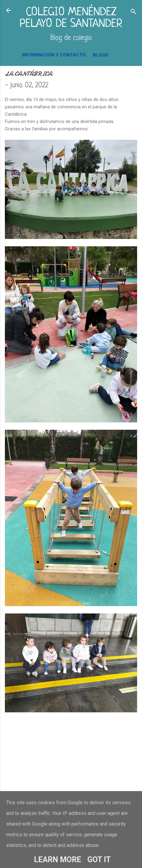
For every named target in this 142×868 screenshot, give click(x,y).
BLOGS (101, 55)
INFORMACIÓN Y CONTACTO (54, 55)
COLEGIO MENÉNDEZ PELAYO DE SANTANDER (71, 18)
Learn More (58, 860)
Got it (99, 860)
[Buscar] (133, 12)
